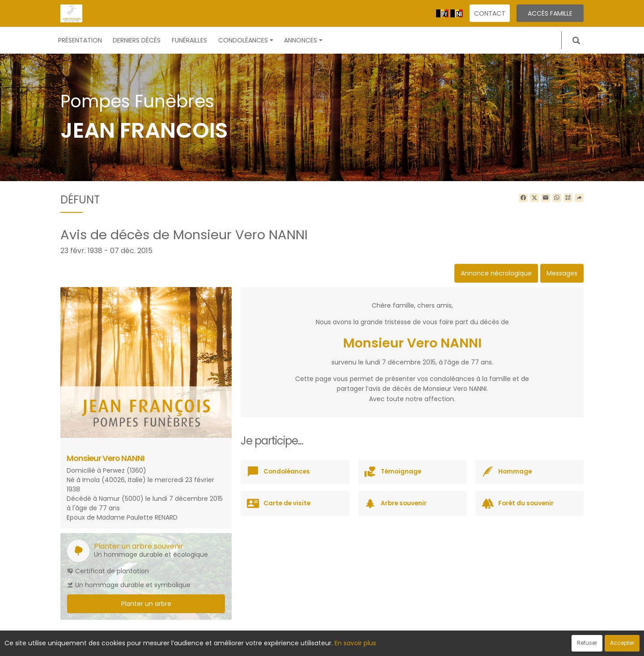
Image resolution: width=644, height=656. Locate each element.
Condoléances (246, 40)
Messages (562, 273)
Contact (490, 13)
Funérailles (189, 40)
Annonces (303, 40)
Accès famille (550, 13)
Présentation (80, 40)
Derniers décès (137, 40)
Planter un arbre (146, 604)
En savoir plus (355, 643)
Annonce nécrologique (496, 273)
